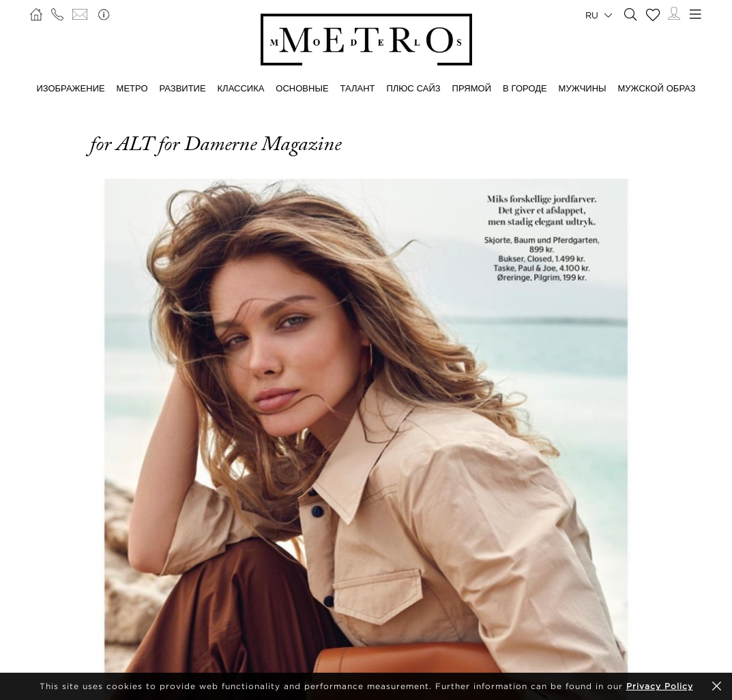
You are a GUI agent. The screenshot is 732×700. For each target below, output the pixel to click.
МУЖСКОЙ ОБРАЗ (657, 88)
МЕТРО (132, 88)
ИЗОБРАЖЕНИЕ (70, 88)
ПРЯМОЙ (472, 88)
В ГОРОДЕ (525, 88)
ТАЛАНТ (358, 88)
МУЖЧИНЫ (583, 88)
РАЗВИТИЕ (182, 88)
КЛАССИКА (241, 88)
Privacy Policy (660, 686)
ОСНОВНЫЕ (302, 88)
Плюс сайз (413, 88)
